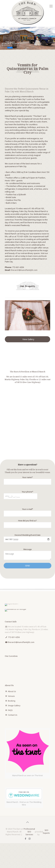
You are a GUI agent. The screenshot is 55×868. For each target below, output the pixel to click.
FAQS (10, 711)
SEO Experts (46, 832)
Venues (11, 696)
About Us (12, 692)
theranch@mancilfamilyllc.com (24, 270)
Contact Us (13, 715)
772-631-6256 (18, 267)
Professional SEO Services (29, 832)
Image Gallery (14, 706)
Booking (12, 701)
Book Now (10, 48)
